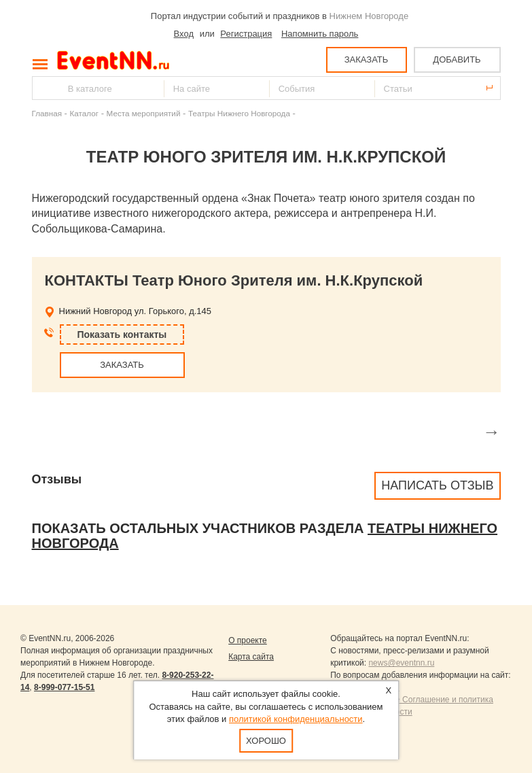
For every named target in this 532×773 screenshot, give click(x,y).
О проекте (248, 640)
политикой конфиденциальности (296, 719)
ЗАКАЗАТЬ (367, 59)
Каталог (85, 113)
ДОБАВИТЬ (457, 59)
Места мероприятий (144, 113)
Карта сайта (251, 657)
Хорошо (266, 741)
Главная (47, 113)
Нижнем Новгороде (369, 16)
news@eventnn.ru (401, 663)
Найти (43, 88)
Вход (184, 34)
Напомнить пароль (320, 34)
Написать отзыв (437, 485)
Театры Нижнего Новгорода (239, 113)
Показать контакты (122, 334)
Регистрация (246, 34)
